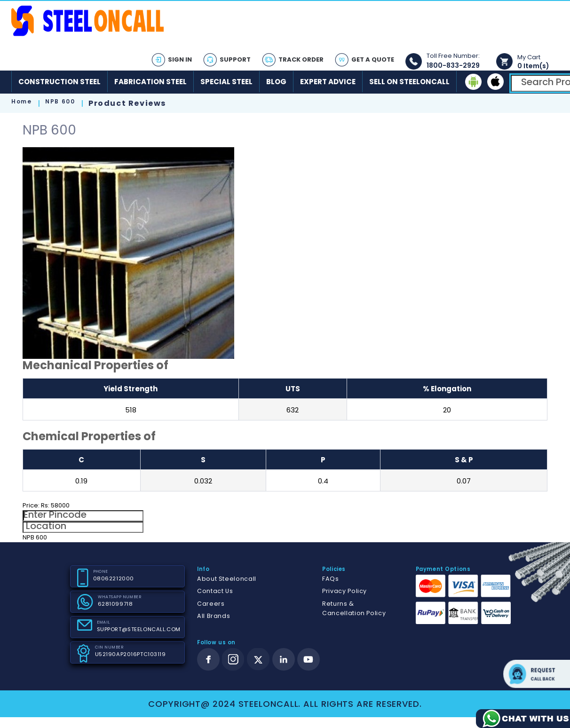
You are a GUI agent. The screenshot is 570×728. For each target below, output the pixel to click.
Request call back (537, 674)
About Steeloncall (227, 579)
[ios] (495, 82)
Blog (276, 82)
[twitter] (258, 660)
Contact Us (215, 591)
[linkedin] (284, 659)
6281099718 (115, 604)
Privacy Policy (344, 591)
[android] (473, 82)
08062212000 (114, 578)
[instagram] (233, 659)
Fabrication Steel (150, 82)
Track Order (301, 59)
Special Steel (226, 82)
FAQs (331, 579)
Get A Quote (373, 59)
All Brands (214, 616)
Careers (211, 604)
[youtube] (309, 659)
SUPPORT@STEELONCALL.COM (139, 629)
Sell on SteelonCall (409, 82)
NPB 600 (60, 101)
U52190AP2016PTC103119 (131, 654)
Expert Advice (328, 82)
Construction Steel (59, 82)
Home (21, 101)
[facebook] (208, 659)
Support (235, 59)
